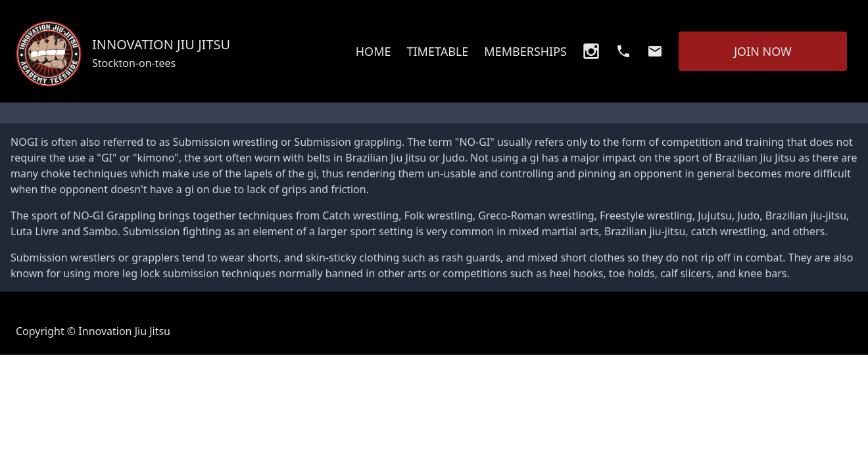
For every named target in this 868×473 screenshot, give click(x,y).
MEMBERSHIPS (525, 51)
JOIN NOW (763, 51)
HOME (374, 51)
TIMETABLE (437, 51)
